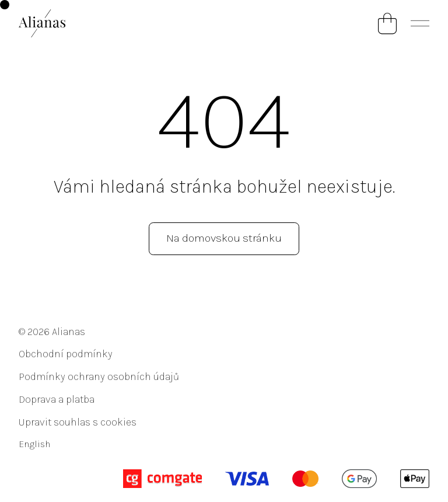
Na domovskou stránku (224, 238)
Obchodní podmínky (66, 354)
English (34, 444)
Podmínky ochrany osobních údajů (99, 376)
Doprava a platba (57, 399)
